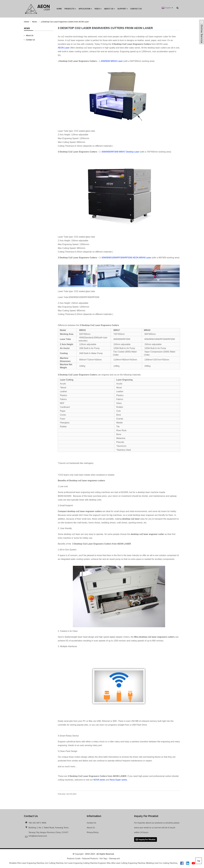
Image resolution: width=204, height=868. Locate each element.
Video (98, 9)
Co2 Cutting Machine (54, 863)
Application (85, 9)
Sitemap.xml (114, 859)
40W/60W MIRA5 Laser (112, 61)
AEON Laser (64, 48)
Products (70, 9)
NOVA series (99, 780)
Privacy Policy (93, 832)
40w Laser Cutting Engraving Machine (128, 863)
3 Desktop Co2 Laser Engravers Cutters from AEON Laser (65, 22)
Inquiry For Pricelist (147, 840)
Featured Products (90, 859)
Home (59, 9)
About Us (109, 9)
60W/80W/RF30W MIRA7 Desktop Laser (120, 152)
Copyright (79, 854)
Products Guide (74, 859)
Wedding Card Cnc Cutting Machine (162, 863)
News (35, 22)
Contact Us (136, 9)
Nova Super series (118, 780)
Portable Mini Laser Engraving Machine (27, 863)
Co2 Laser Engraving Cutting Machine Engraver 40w (87, 863)
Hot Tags (103, 859)
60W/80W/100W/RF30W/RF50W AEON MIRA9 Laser (126, 258)
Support (123, 9)
